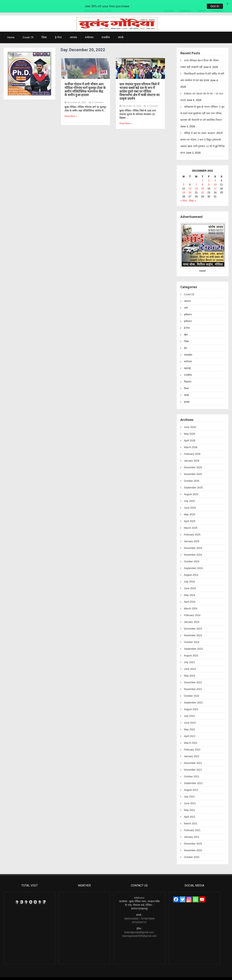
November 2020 (193, 844)
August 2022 (191, 703)
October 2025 (192, 474)
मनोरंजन (89, 31)
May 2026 (189, 427)
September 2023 (193, 642)
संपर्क (121, 31)
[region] (29, 67)
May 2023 (189, 669)
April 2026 (190, 434)
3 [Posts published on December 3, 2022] (215, 174)
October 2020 (192, 851)
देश (186, 342)
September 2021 (193, 777)
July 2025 (189, 495)
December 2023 (193, 622)
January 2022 (192, 750)
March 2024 (191, 602)
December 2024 (193, 542)
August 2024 (191, 569)
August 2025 (191, 488)
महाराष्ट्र (187, 362)
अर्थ (186, 301)
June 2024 (190, 582)
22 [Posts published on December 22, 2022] (203, 186)
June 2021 (190, 797)
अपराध (73, 31)
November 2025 (193, 468)
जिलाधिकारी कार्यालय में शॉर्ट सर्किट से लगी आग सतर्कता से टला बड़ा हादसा (202, 71)
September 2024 (193, 562)
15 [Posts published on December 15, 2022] (203, 182)
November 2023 (193, 629)
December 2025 (193, 461)
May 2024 (189, 589)
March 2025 (191, 522)
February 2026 (192, 448)
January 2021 (192, 831)
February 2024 (192, 609)
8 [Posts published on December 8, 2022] (202, 178)
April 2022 (190, 730)
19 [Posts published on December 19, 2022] (184, 186)
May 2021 (189, 804)
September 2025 (193, 481)
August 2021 (191, 784)
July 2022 (189, 710)
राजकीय (106, 31)
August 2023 (191, 649)
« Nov (184, 194)
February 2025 (192, 528)
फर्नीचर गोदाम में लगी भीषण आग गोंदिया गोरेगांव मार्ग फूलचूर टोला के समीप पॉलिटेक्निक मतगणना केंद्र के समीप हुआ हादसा (85, 83)
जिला (44, 31)
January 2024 (192, 616)
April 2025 (190, 515)
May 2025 (189, 508)
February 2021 (192, 824)
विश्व (186, 382)
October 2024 (192, 555)
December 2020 (193, 837)
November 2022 (193, 683)
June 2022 (190, 716)
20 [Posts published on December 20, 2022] (190, 186)
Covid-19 (28, 31)
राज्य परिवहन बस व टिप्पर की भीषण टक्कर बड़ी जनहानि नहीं (199, 57)
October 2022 (192, 689)
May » (192, 194)
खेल (186, 328)
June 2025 (190, 501)
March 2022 (191, 736)
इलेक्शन (188, 308)
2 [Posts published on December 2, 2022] (209, 174)
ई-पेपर (58, 31)
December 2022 (193, 676)
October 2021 (192, 770)
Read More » (71, 110)
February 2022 (192, 743)
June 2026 (190, 421)
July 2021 (189, 790)
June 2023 (190, 663)
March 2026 (191, 441)
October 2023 (192, 636)
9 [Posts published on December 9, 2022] (209, 178)
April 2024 (190, 595)
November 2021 (193, 763)
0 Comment (98, 96)
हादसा (187, 395)
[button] (13, 67)
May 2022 (189, 723)
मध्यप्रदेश (188, 348)
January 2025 (192, 535)
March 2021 (191, 817)
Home (11, 31)
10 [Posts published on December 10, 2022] (215, 178)
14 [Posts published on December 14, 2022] (196, 182)
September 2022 (193, 696)
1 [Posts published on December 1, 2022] (202, 174)
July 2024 (189, 575)
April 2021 (190, 810)
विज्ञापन (188, 375)
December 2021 (193, 757)
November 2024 (193, 548)
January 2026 (192, 454)
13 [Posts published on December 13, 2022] (190, 182)
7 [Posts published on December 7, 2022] (196, 178)
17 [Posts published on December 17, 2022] (215, 182)
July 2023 (189, 656)
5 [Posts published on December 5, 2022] (184, 178)
